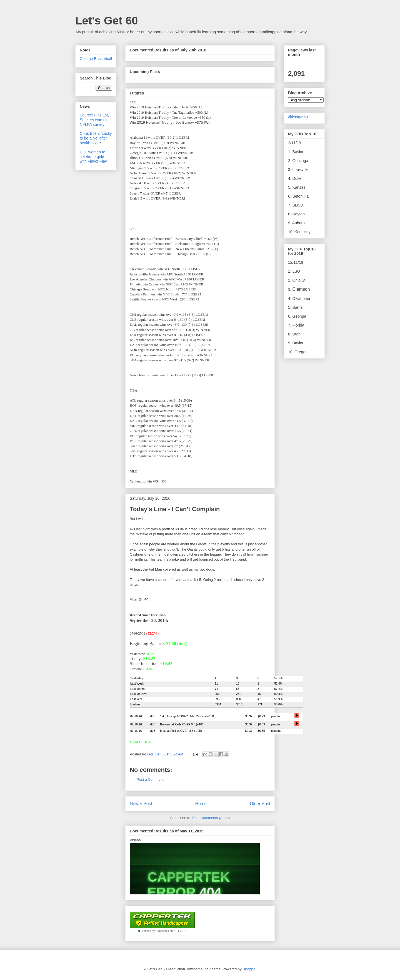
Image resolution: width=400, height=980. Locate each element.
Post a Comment (150, 779)
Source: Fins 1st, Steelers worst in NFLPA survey (94, 120)
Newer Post (141, 804)
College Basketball (96, 59)
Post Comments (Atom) (211, 818)
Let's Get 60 (107, 21)
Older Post (260, 804)
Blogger (249, 969)
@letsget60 (298, 117)
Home (201, 804)
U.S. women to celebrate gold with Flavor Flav (93, 157)
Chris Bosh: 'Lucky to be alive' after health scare (96, 138)
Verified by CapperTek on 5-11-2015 (164, 931)
